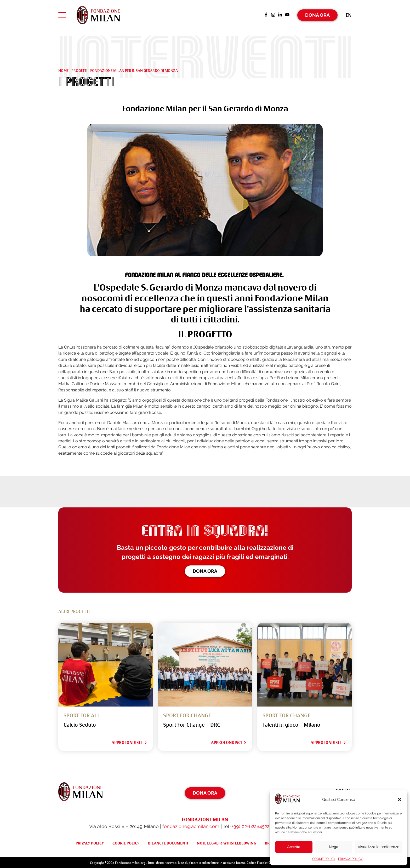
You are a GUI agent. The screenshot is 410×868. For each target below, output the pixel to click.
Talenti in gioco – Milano (291, 724)
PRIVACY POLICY (350, 859)
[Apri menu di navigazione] (62, 15)
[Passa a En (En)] (349, 14)
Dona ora (205, 570)
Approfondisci (130, 742)
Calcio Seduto (80, 724)
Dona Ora (317, 14)
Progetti (79, 69)
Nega (334, 847)
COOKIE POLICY (324, 859)
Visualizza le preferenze (378, 847)
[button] (400, 800)
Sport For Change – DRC (192, 724)
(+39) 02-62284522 (250, 825)
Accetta (294, 847)
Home (63, 69)
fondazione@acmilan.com (191, 825)
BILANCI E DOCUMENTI (168, 842)
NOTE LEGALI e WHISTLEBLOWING (227, 842)
